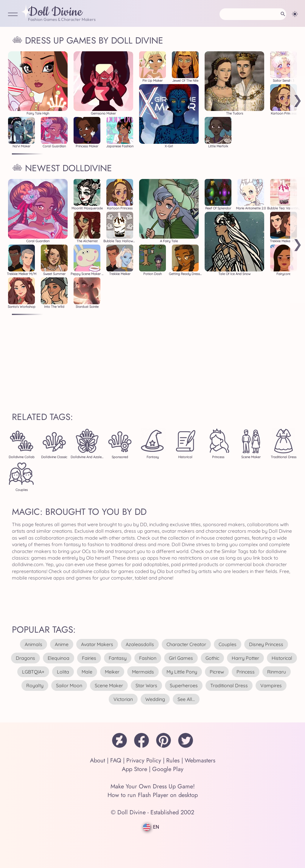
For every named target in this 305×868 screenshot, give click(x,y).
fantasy (118, 658)
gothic (212, 658)
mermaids (143, 672)
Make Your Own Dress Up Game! (153, 786)
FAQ (116, 760)
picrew (217, 672)
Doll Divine (55, 12)
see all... (186, 699)
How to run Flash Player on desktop (153, 795)
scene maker (109, 685)
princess (246, 672)
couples (228, 644)
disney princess (266, 644)
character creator (186, 644)
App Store (134, 769)
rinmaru (277, 672)
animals (34, 644)
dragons (25, 658)
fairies (89, 658)
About (98, 760)
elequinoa (59, 658)
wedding (155, 699)
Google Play (168, 769)
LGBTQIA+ (33, 672)
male (87, 672)
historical (282, 658)
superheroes (184, 685)
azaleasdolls (140, 644)
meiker (112, 672)
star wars (146, 685)
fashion (148, 658)
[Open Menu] (13, 15)
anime (62, 644)
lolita (63, 672)
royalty (35, 685)
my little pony (182, 672)
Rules (173, 760)
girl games (181, 658)
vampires (271, 685)
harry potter (245, 658)
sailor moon (69, 685)
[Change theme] (295, 14)
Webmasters (200, 760)
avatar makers (97, 644)
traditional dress (229, 685)
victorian (123, 699)
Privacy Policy (144, 760)
